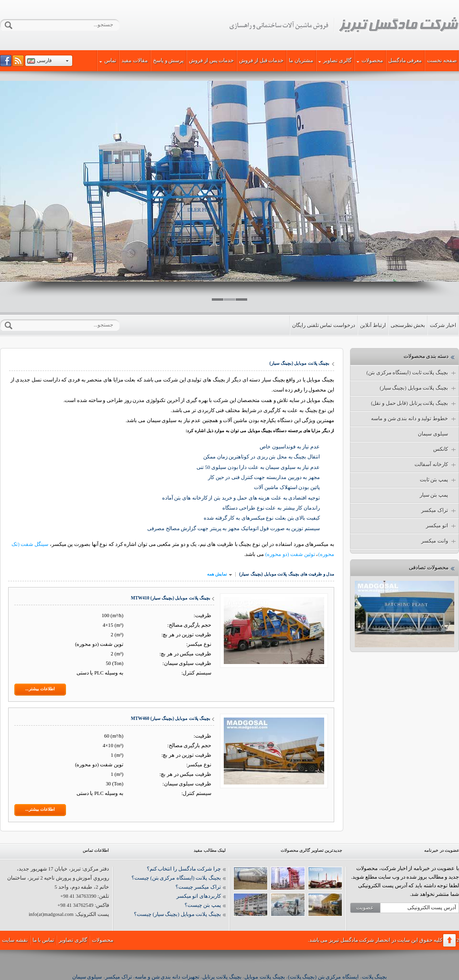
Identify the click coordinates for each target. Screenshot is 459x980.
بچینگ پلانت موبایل (264, 977)
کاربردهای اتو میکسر (199, 896)
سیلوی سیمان (433, 434)
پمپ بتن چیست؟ (203, 905)
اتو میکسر (442, 526)
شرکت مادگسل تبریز (344, 25)
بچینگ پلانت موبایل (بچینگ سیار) (418, 388)
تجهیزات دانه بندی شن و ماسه (167, 977)
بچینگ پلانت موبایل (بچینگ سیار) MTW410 (171, 598)
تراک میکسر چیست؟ (198, 887)
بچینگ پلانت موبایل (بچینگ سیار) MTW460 (171, 719)
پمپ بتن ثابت (438, 480)
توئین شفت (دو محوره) (290, 554)
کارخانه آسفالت (436, 465)
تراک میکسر (439, 511)
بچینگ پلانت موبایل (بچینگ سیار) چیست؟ (177, 914)
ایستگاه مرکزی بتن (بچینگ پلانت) (323, 977)
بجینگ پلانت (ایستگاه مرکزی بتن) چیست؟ (176, 878)
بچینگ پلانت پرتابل (222, 977)
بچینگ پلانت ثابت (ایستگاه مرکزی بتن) (412, 373)
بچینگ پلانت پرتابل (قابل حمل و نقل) (414, 403)
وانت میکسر (439, 541)
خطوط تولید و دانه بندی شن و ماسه (414, 419)
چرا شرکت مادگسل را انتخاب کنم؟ (184, 869)
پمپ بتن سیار (434, 495)
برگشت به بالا (449, 940)
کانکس (445, 449)
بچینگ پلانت (375, 977)
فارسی (44, 60)
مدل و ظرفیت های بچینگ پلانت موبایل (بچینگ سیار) (287, 574)
